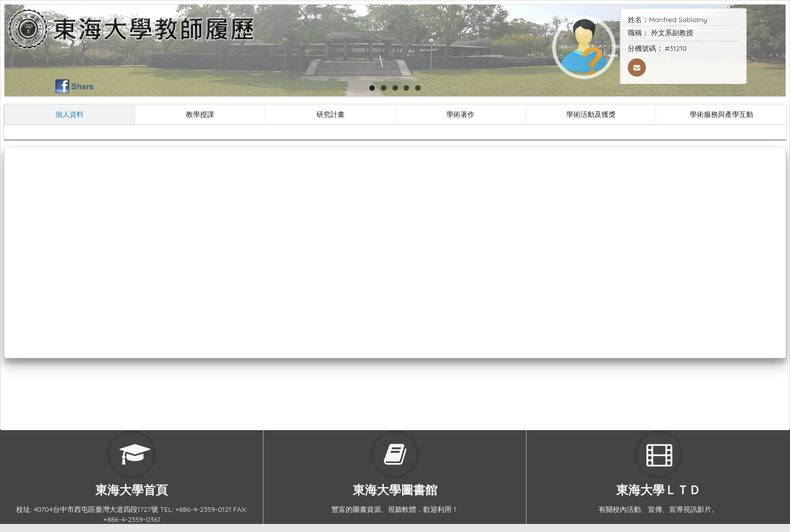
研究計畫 (331, 114)
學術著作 (460, 114)
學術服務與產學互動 (721, 114)
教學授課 (200, 114)
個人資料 (70, 114)
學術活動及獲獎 (591, 114)
